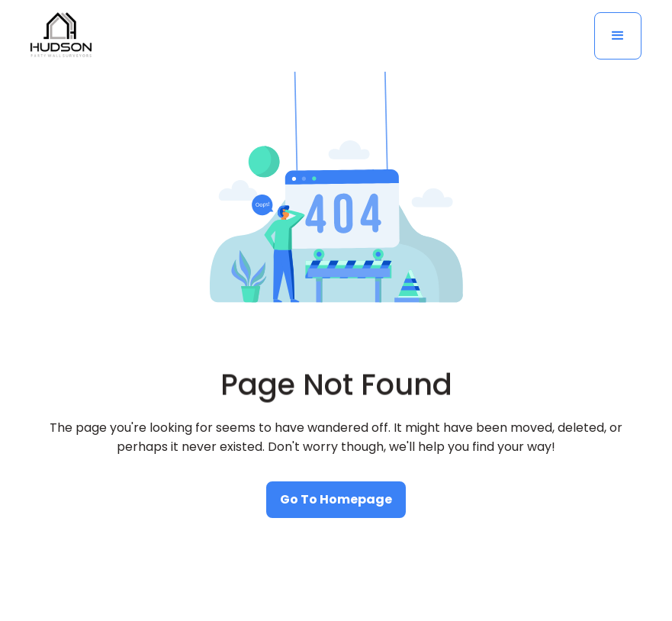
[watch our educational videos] (336, 500)
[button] (618, 36)
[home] (61, 36)
